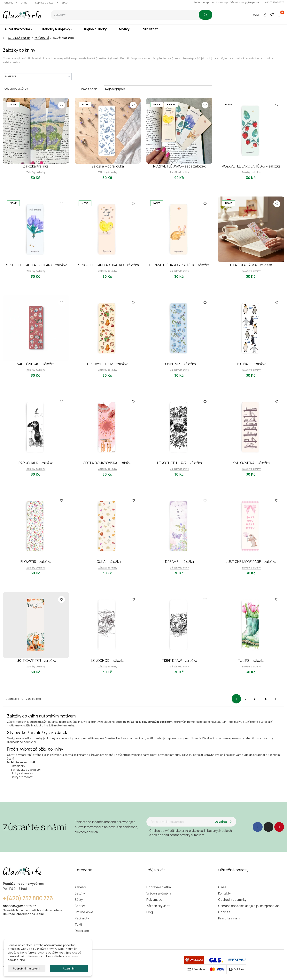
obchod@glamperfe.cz (249, 2)
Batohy (80, 893)
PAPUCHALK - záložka (36, 463)
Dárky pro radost (22, 777)
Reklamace (154, 900)
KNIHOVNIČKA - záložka (251, 463)
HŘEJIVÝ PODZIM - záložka (108, 364)
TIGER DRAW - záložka (179, 660)
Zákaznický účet (158, 906)
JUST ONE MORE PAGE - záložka (251, 561)
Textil (79, 924)
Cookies (224, 912)
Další (275, 699)
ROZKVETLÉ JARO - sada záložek (179, 166)
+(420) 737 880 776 (28, 898)
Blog (150, 912)
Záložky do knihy (36, 172)
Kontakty (8, 3)
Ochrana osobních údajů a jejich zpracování (249, 906)
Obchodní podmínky (232, 900)
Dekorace (82, 931)
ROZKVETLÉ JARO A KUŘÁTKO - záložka (108, 265)
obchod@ (10, 906)
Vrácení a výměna (159, 893)
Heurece (9, 914)
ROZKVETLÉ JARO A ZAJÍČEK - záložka (179, 265)
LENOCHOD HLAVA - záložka (179, 463)
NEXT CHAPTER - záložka (36, 660)
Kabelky (80, 887)
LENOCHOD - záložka (108, 660)
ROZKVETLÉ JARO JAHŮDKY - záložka (251, 166)
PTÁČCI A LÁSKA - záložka (251, 265)
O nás (24, 3)
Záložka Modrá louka (108, 166)
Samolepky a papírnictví (26, 770)
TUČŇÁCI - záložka (251, 364)
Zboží (20, 914)
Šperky (80, 906)
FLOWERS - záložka (36, 561)
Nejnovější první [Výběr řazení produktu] (158, 89)
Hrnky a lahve (84, 912)
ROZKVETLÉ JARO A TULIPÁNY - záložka (36, 265)
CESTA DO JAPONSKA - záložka (108, 463)
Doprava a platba (44, 3)
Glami (40, 914)
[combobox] (125, 15)
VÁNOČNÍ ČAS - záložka (36, 364)
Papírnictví (82, 918)
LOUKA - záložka (108, 561)
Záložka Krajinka (36, 166)
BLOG (65, 3)
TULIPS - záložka (251, 660)
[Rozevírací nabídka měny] (256, 15)
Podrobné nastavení (27, 968)
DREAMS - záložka (179, 561)
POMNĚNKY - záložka (179, 364)
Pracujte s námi (229, 918)
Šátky (79, 900)
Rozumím (69, 968)
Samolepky (18, 766)
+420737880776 (275, 2)
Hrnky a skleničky (22, 773)
